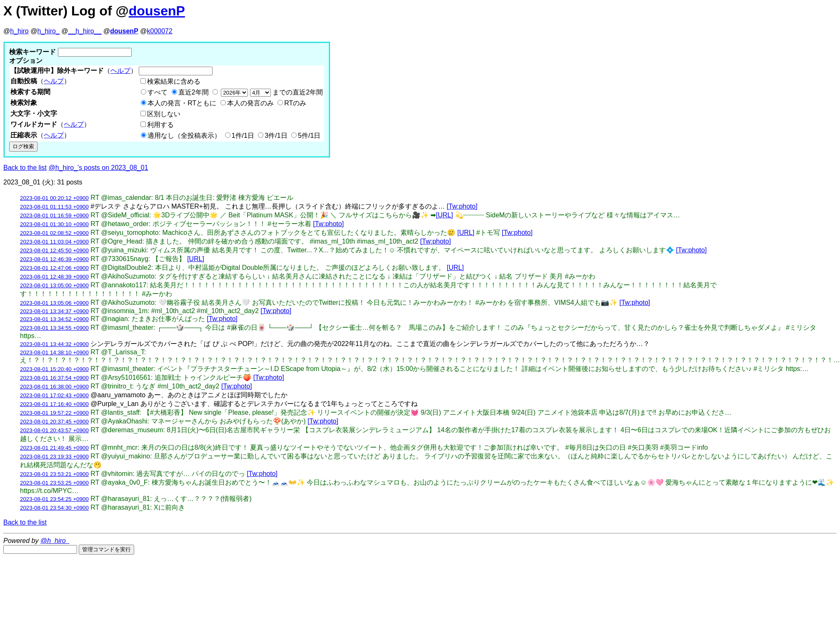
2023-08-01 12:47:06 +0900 (54, 268)
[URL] (444, 215)
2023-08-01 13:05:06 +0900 (54, 303)
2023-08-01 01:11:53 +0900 (54, 207)
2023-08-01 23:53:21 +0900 (54, 474)
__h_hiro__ (85, 31)
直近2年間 (194, 92)
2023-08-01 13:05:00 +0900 (54, 285)
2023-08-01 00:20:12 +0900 (54, 198)
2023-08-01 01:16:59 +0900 (54, 215)
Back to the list (25, 168)
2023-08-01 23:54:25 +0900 (54, 499)
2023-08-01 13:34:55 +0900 (54, 328)
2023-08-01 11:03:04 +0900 (54, 242)
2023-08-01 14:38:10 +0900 (54, 352)
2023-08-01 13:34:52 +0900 (54, 319)
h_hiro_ (48, 31)
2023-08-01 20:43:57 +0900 (54, 430)
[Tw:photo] (462, 206)
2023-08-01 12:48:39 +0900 (54, 277)
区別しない (164, 114)
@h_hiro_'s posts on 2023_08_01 (99, 168)
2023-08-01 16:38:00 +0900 (54, 387)
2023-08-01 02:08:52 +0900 (54, 233)
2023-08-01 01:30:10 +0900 (54, 224)
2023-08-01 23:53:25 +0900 (54, 483)
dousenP (157, 11)
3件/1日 (276, 136)
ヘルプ (120, 71)
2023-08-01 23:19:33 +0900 (54, 457)
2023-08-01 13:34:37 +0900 (54, 311)
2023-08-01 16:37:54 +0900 (54, 378)
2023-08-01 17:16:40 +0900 (54, 404)
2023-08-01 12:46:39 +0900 (54, 259)
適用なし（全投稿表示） (184, 136)
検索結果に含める (174, 81)
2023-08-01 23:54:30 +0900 (54, 508)
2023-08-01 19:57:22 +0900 (54, 413)
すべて (157, 92)
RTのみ (295, 103)
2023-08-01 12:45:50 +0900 (54, 250)
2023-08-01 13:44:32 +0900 (54, 344)
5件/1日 (309, 136)
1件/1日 (243, 136)
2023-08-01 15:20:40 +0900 (54, 369)
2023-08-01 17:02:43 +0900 (54, 395)
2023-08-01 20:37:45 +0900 (54, 422)
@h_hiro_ (55, 541)
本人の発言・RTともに (182, 103)
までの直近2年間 (271, 92)
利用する (160, 125)
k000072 (160, 31)
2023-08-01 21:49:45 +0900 (54, 448)
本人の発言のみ (250, 103)
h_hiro (19, 31)
